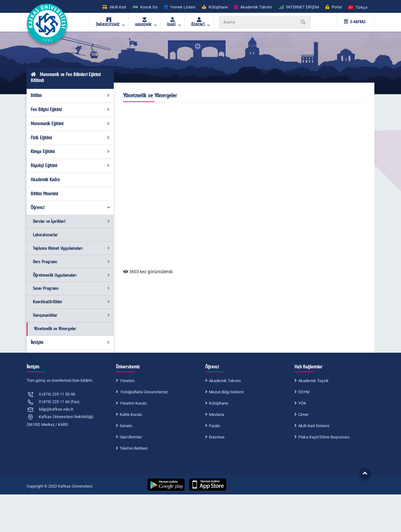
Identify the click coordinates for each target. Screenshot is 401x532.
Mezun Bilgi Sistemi (226, 392)
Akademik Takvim (225, 381)
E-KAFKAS (355, 22)
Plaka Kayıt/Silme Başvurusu (324, 437)
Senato (126, 426)
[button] (358, 7)
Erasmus (217, 437)
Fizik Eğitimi (70, 138)
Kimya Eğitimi (70, 151)
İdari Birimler (131, 437)
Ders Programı (71, 262)
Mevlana (216, 414)
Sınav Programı (71, 288)
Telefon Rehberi (134, 448)
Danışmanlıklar (71, 315)
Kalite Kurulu (131, 414)
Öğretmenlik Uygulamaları (71, 275)
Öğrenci (71, 207)
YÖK (302, 403)
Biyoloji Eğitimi (70, 166)
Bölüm (70, 95)
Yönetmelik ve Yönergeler (55, 329)
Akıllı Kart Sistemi (314, 426)
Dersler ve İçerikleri (71, 221)
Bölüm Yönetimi (44, 194)
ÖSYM (304, 392)
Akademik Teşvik (313, 381)
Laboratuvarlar (45, 235)
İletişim (70, 342)
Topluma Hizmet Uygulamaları (71, 248)
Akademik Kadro (45, 180)
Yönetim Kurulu (133, 403)
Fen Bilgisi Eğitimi (70, 110)
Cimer (303, 414)
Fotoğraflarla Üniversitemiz (144, 392)
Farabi (214, 426)
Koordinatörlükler (71, 302)
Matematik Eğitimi (70, 124)
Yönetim (127, 381)
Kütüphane (219, 403)
